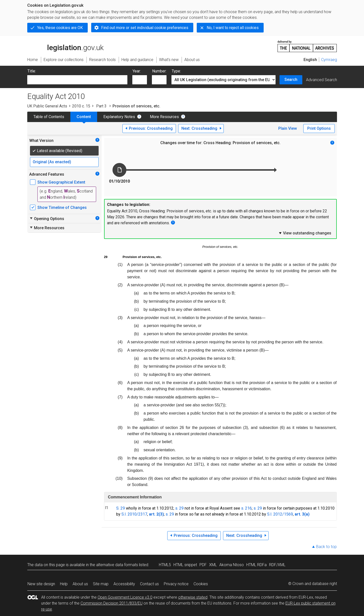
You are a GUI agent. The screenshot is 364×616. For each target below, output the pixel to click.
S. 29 (121, 508)
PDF (203, 565)
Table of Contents (49, 117)
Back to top (326, 547)
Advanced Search (322, 80)
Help (64, 584)
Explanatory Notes (119, 117)
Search (291, 80)
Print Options (319, 128)
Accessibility (124, 584)
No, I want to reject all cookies (233, 28)
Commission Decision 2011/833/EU (112, 603)
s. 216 (246, 508)
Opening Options (47, 219)
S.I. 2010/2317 (134, 514)
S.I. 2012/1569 (280, 514)
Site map (101, 584)
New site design (41, 584)
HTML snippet (185, 565)
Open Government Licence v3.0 (125, 597)
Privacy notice (176, 584)
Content (84, 117)
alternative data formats (117, 565)
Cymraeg (329, 60)
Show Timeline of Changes (62, 208)
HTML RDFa (256, 565)
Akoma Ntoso (232, 565)
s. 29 (179, 508)
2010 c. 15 (81, 106)
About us (80, 584)
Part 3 (101, 106)
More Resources (164, 117)
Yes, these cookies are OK (60, 28)
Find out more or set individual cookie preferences (145, 28)
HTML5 (165, 565)
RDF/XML (277, 565)
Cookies (201, 584)
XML (213, 565)
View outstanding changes (305, 233)
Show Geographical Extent (61, 182)
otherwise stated (193, 597)
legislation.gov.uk (65, 46)
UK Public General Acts (47, 106)
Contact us (149, 584)
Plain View (288, 128)
